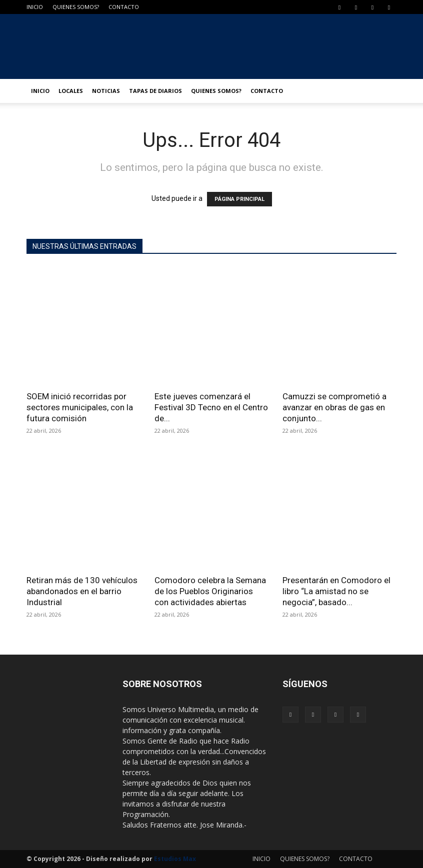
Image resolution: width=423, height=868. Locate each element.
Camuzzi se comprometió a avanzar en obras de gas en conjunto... (334, 407)
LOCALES (71, 91)
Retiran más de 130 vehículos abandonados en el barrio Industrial (82, 591)
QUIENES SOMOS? (76, 7)
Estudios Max (175, 859)
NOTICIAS (106, 91)
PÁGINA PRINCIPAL (239, 199)
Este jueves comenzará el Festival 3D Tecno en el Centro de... (211, 407)
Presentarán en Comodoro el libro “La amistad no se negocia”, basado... (336, 591)
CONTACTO (124, 7)
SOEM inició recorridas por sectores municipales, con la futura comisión (80, 407)
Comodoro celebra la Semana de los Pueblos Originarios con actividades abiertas (210, 591)
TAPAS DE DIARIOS (155, 91)
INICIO (35, 7)
